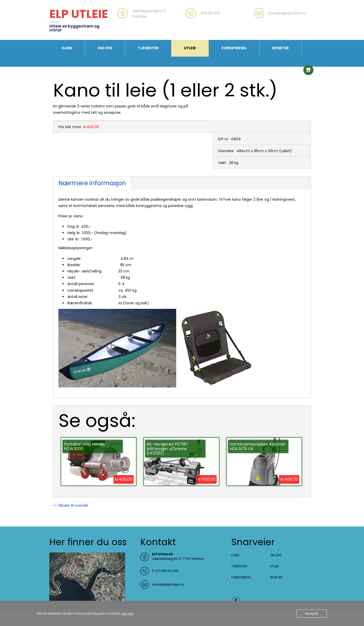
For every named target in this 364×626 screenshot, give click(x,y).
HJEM (67, 48)
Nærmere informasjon (92, 183)
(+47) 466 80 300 (165, 571)
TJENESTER (148, 48)
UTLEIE (190, 48)
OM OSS (105, 48)
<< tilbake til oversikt (71, 505)
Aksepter (312, 613)
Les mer (128, 613)
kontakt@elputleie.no (168, 584)
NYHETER (280, 48)
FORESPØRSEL (234, 48)
